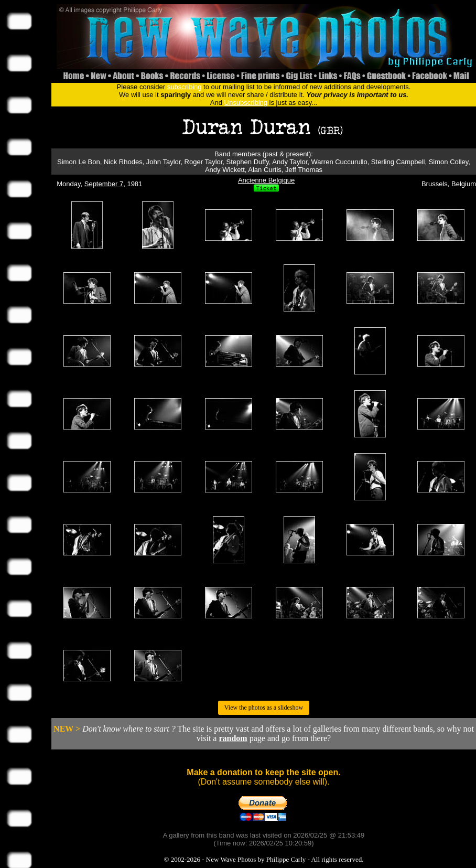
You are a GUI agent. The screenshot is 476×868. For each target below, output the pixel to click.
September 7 (104, 184)
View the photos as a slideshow (264, 708)
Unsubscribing (246, 103)
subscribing (185, 87)
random (233, 738)
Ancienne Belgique (266, 180)
